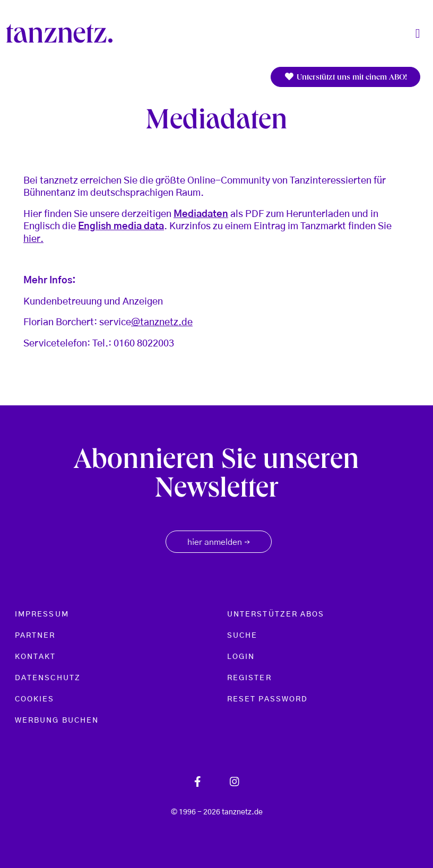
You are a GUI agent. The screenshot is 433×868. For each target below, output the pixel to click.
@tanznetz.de (162, 323)
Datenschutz (48, 678)
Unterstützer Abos (276, 614)
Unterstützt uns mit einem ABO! (345, 77)
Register (249, 678)
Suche (242, 636)
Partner (35, 636)
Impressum (42, 614)
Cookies (35, 699)
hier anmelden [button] (219, 543)
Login (241, 657)
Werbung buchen (57, 721)
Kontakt (36, 657)
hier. (33, 239)
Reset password (267, 699)
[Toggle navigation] (418, 34)
